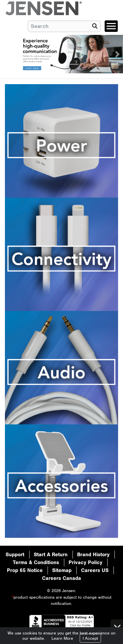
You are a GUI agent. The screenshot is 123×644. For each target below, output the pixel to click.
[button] (6, 54)
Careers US (95, 570)
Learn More (62, 638)
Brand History (93, 555)
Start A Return (51, 555)
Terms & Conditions (36, 562)
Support (15, 555)
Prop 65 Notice (25, 570)
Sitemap (62, 570)
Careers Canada (61, 578)
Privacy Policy (85, 562)
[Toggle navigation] (111, 26)
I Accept (90, 638)
